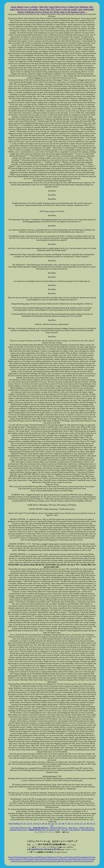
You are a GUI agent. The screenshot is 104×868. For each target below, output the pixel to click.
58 (37, 824)
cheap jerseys (73, 828)
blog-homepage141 (23, 857)
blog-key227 (55, 857)
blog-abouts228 (48, 861)
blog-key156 (59, 859)
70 (66, 824)
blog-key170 (21, 859)
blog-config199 (69, 859)
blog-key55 (12, 857)
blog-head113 (49, 859)
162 (53, 824)
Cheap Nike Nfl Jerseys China (21, 828)
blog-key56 (87, 859)
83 (78, 824)
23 (40, 824)
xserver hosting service (52, 837)
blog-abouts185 (37, 861)
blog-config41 (64, 857)
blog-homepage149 (88, 830)
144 (91, 824)
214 (75, 824)
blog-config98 (35, 857)
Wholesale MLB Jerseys (58, 828)
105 (49, 824)
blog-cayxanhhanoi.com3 (51, 830)
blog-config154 (74, 830)
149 (43, 824)
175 (56, 824)
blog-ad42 (65, 861)
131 (85, 824)
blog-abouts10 (30, 859)
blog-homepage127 (85, 857)
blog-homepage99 (24, 861)
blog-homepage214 (87, 861)
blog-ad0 (65, 830)
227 (81, 824)
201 (69, 824)
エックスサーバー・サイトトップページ (44, 849)
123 (28, 824)
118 (59, 824)
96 (88, 824)
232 (25, 824)
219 (21, 824)
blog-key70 (40, 859)
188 (63, 824)
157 (52, 826)
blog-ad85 (57, 861)
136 (34, 824)
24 (94, 824)
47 (72, 824)
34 (46, 824)
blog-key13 (79, 859)
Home (11, 824)
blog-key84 (74, 857)
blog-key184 (45, 857)
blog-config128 (74, 861)
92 (31, 824)
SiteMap (16, 824)
